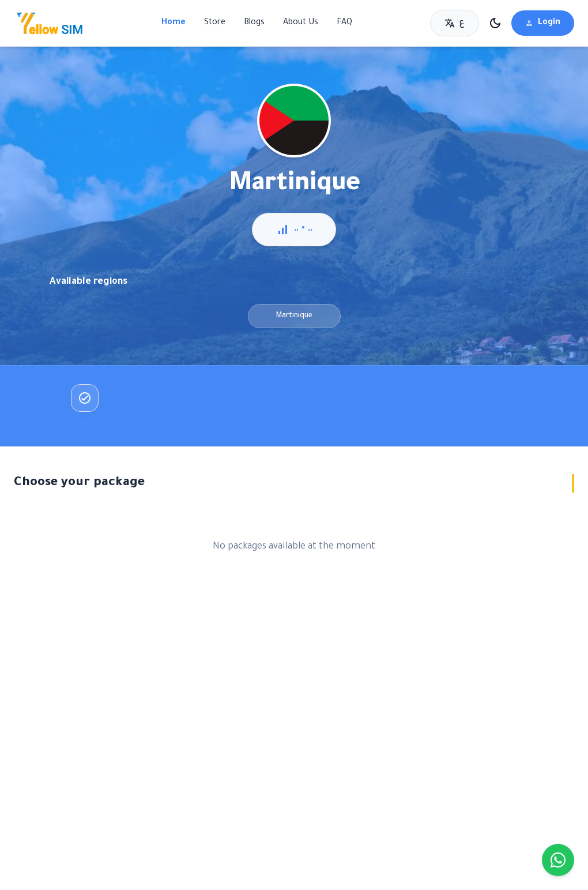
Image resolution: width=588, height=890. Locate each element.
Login (543, 23)
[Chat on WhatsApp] (558, 860)
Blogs (254, 23)
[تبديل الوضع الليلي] (495, 23)
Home (174, 23)
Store (215, 23)
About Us (301, 23)
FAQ (344, 23)
